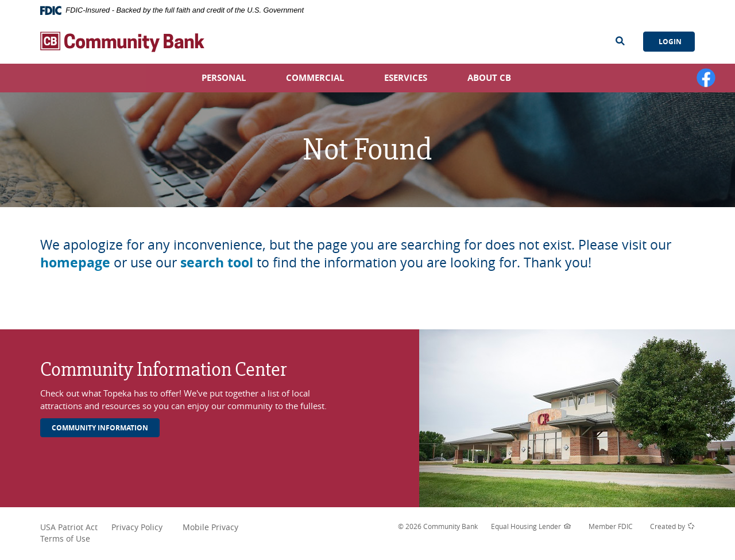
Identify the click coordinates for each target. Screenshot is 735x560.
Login (669, 42)
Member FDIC (611, 526)
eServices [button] (406, 78)
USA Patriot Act (75, 527)
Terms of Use (65, 538)
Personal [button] (224, 78)
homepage (75, 262)
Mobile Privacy (210, 527)
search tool (217, 262)
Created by (672, 527)
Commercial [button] (315, 78)
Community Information (100, 428)
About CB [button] (489, 78)
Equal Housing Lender (531, 527)
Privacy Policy (146, 527)
